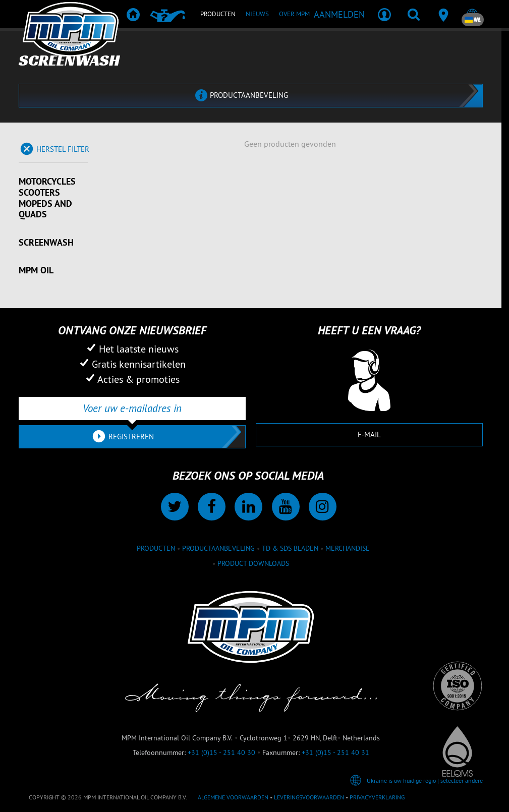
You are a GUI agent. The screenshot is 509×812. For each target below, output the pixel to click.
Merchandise (348, 548)
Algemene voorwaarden (233, 797)
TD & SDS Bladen (290, 548)
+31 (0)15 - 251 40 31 (335, 752)
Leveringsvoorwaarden (309, 797)
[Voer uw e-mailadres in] (132, 409)
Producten (156, 548)
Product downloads (253, 563)
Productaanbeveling (218, 548)
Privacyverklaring (377, 797)
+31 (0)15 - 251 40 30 (221, 752)
